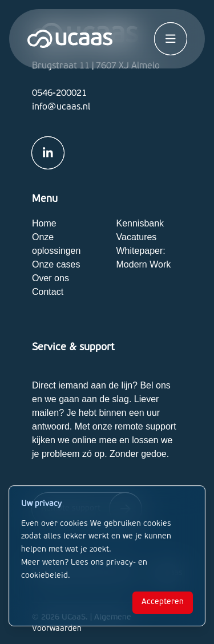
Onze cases (56, 264)
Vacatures (137, 237)
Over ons (51, 278)
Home (44, 223)
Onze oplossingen (56, 244)
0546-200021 (59, 94)
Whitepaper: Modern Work (144, 258)
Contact (48, 292)
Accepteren (163, 602)
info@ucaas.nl (61, 107)
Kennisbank (140, 223)
